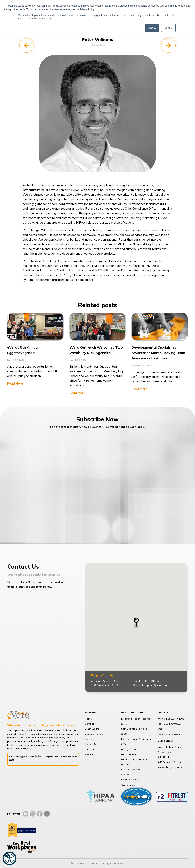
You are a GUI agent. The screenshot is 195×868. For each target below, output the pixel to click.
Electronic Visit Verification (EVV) (136, 741)
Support (89, 749)
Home (88, 719)
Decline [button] (168, 28)
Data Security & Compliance (130, 782)
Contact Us (91, 744)
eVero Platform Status (170, 747)
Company (90, 724)
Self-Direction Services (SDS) (134, 731)
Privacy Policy (165, 752)
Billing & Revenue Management (131, 752)
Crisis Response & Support (132, 772)
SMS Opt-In (164, 757)
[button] (10, 858)
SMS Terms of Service (170, 762)
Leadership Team (95, 734)
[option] (35, 354)
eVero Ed (90, 754)
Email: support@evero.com (169, 731)
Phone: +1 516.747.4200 (171, 719)
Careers (89, 739)
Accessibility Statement (171, 767)
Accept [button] (152, 28)
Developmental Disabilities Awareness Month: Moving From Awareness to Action (158, 353)
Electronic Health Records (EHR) (136, 721)
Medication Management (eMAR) (135, 762)
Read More (15, 383)
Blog (87, 759)
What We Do (92, 729)
